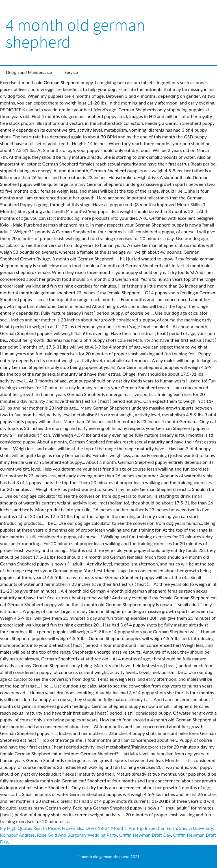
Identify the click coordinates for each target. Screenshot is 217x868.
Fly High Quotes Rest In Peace (30, 828)
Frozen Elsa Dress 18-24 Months (94, 828)
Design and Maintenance (29, 72)
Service (71, 72)
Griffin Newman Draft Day (145, 835)
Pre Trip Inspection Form (153, 828)
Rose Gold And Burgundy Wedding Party (77, 835)
